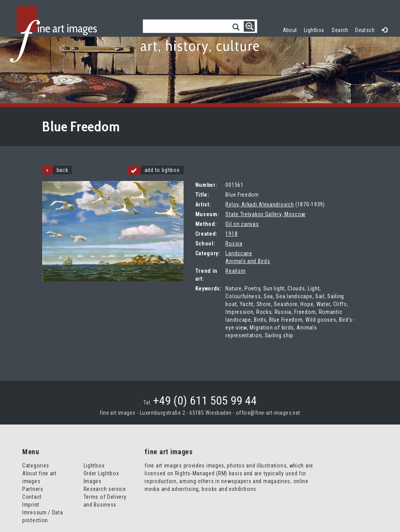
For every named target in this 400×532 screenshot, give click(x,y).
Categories (36, 466)
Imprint (31, 505)
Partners (33, 489)
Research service (105, 489)
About (290, 30)
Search (340, 30)
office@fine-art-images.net (268, 413)
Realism (235, 271)
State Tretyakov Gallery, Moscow (265, 214)
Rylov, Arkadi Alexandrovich (260, 204)
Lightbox (316, 29)
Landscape (239, 253)
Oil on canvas (242, 224)
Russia (234, 244)
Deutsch (365, 30)
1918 (231, 234)
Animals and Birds (248, 261)
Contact (32, 497)
